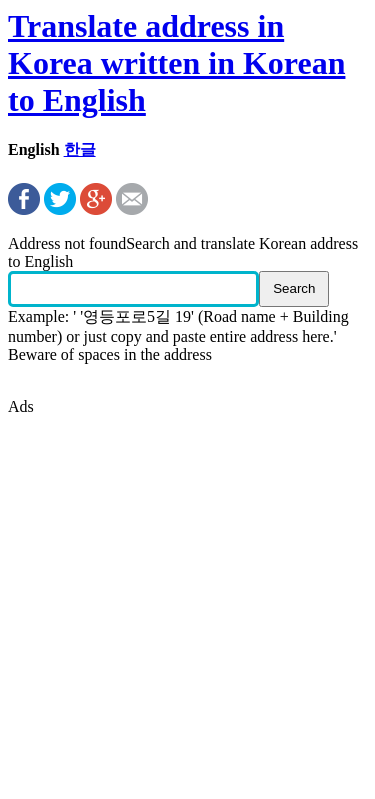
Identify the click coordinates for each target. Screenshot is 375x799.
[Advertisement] (187, 603)
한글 (80, 149)
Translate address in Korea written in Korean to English (176, 63)
